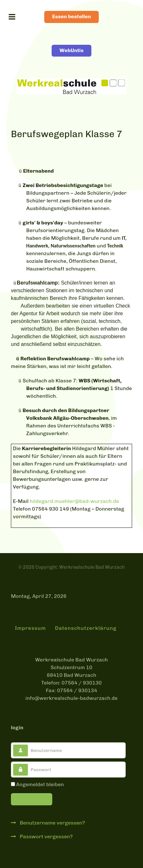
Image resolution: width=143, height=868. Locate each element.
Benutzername (28, 745)
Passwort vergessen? (46, 837)
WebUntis (71, 50)
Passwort (28, 764)
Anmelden (32, 799)
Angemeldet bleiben (40, 784)
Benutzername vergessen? (52, 823)
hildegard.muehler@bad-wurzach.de (75, 501)
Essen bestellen (71, 16)
